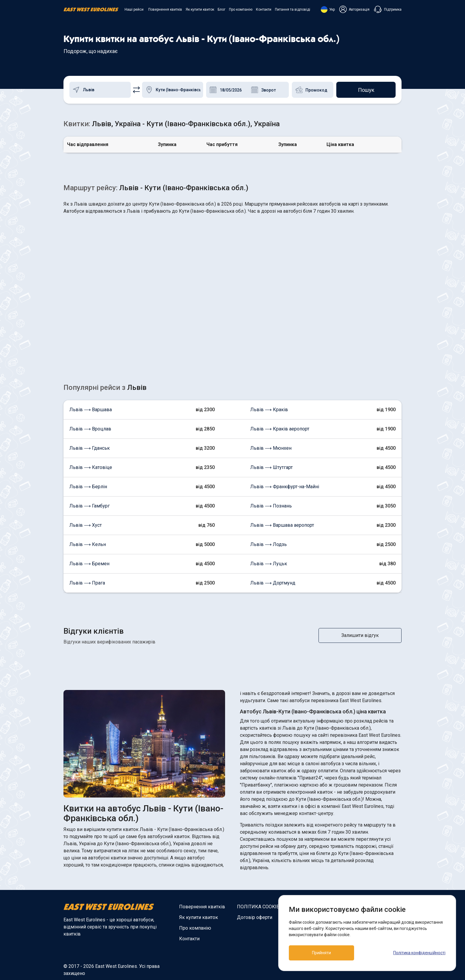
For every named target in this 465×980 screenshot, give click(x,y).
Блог (222, 9)
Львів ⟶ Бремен (89, 564)
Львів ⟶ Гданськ (90, 448)
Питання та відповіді (293, 9)
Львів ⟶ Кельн (88, 544)
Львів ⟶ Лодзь (269, 544)
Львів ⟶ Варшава (91, 410)
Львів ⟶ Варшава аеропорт (282, 525)
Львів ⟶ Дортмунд (273, 583)
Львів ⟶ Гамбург (90, 506)
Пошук (366, 90)
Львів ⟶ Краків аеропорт (280, 429)
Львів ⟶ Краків (269, 410)
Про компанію (241, 9)
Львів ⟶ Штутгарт (271, 467)
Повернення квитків (165, 9)
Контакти (264, 9)
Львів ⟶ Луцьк (269, 564)
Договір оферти (255, 917)
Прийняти (321, 953)
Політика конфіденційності (419, 953)
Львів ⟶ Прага (87, 583)
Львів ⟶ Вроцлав (90, 429)
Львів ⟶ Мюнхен (271, 448)
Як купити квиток (200, 9)
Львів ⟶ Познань (271, 506)
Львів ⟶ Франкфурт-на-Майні (285, 487)
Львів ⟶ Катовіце (91, 467)
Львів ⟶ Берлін (88, 487)
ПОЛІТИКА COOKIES (259, 907)
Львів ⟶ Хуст (86, 525)
